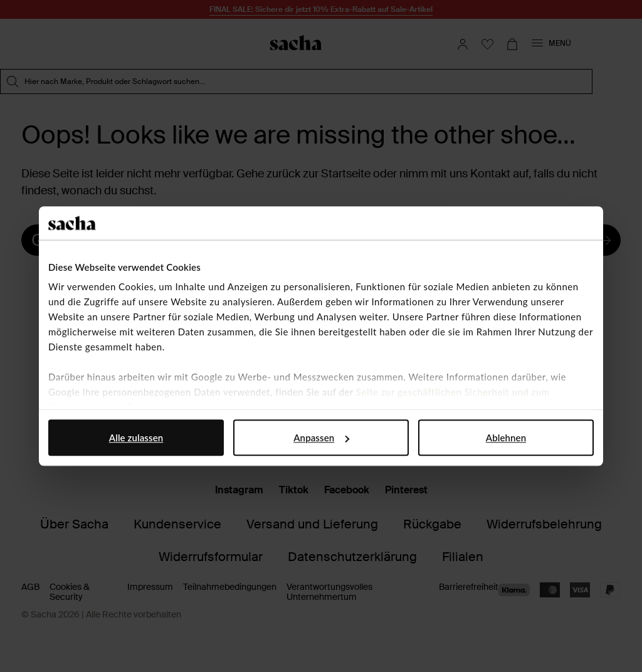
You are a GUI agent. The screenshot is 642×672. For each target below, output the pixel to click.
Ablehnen (506, 438)
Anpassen (321, 438)
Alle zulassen (136, 438)
